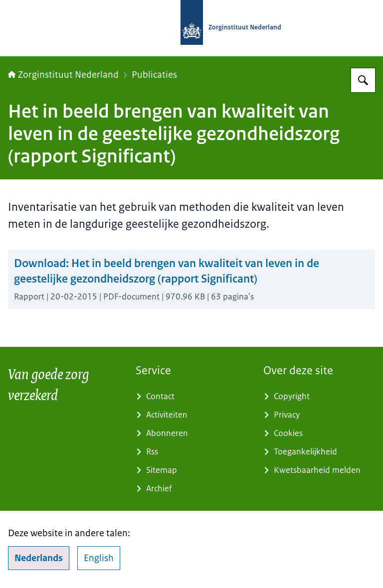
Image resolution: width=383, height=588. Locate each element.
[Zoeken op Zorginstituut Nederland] (363, 80)
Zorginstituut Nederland (63, 75)
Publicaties (154, 75)
